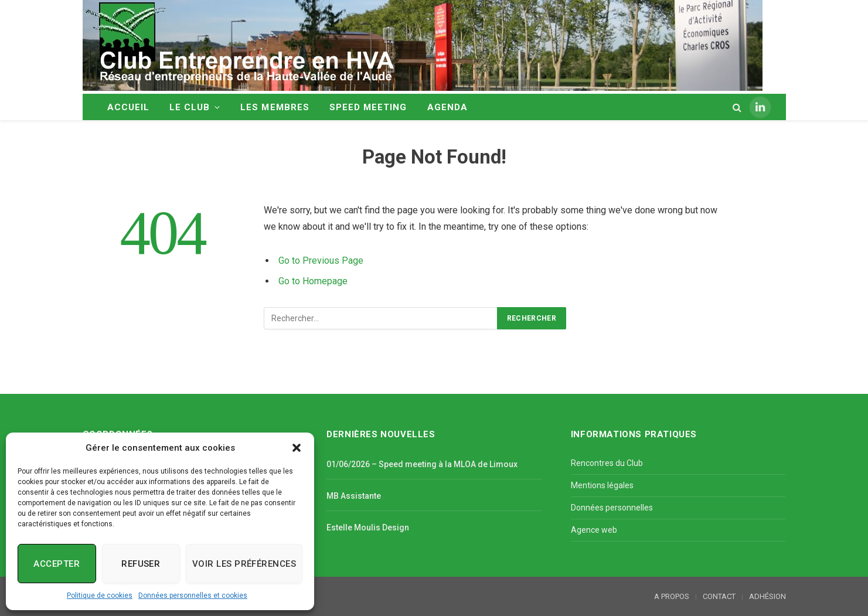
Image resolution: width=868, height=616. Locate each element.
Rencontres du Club (607, 463)
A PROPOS (672, 596)
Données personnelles (612, 508)
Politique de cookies (100, 595)
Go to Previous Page (321, 261)
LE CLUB (190, 107)
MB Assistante (354, 496)
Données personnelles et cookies (193, 595)
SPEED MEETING (368, 107)
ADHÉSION (767, 596)
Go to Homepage (313, 281)
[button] (297, 448)
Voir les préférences (244, 564)
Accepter (57, 564)
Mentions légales (602, 485)
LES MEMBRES (275, 107)
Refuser (141, 564)
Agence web (594, 530)
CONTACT (719, 596)
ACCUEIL (128, 107)
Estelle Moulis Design (368, 527)
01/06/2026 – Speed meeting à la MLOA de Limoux (422, 464)
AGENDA (447, 107)
